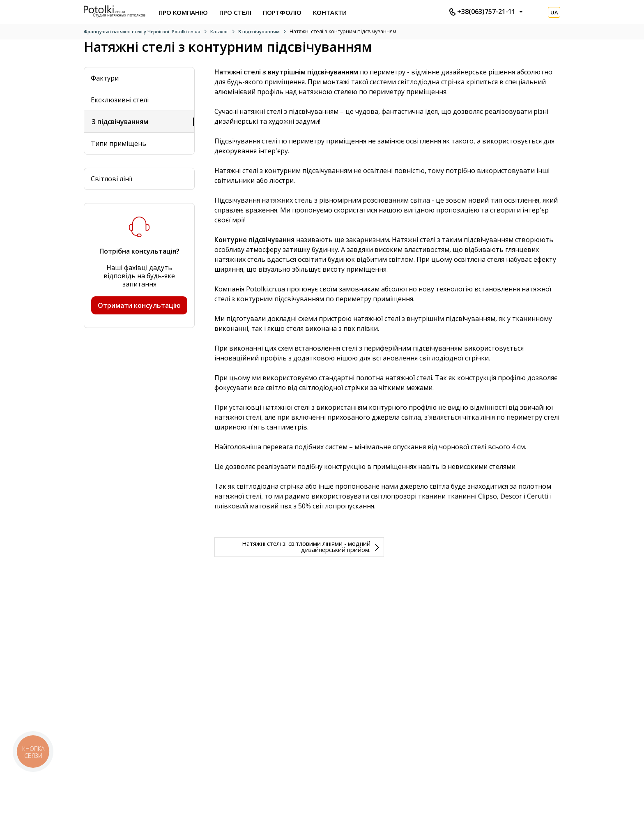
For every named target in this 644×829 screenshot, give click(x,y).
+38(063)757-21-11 (482, 12)
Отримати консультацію (139, 305)
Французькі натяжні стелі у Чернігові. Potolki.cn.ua (142, 31)
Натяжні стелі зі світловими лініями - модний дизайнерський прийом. (306, 546)
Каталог (219, 31)
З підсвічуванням (259, 31)
